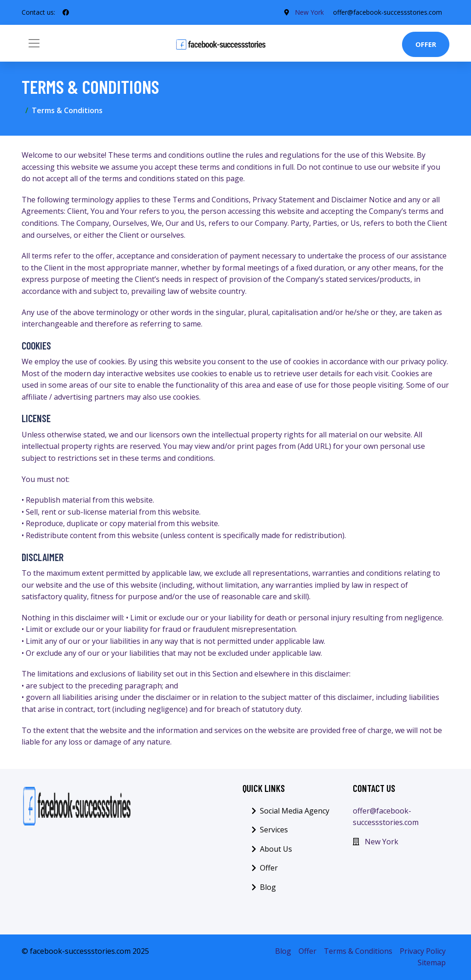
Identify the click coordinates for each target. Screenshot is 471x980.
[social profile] (66, 12)
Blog (268, 887)
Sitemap (432, 963)
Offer (426, 44)
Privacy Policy (423, 951)
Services (274, 830)
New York (309, 12)
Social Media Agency (295, 811)
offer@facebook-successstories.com (388, 12)
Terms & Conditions (358, 951)
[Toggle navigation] (34, 43)
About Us (276, 849)
